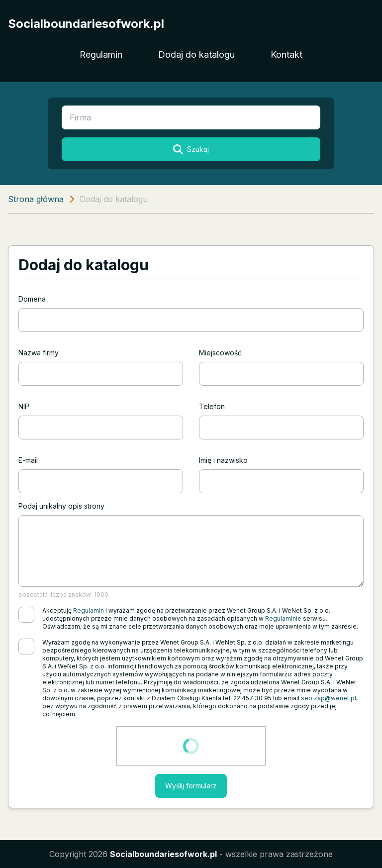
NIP (24, 406)
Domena (32, 299)
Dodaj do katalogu (196, 54)
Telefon (212, 406)
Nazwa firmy (39, 353)
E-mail (28, 460)
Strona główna (36, 199)
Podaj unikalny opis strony (61, 506)
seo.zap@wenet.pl (329, 698)
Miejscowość (220, 353)
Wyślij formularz (191, 786)
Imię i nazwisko (223, 460)
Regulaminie (283, 618)
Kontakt (286, 54)
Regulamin (101, 54)
